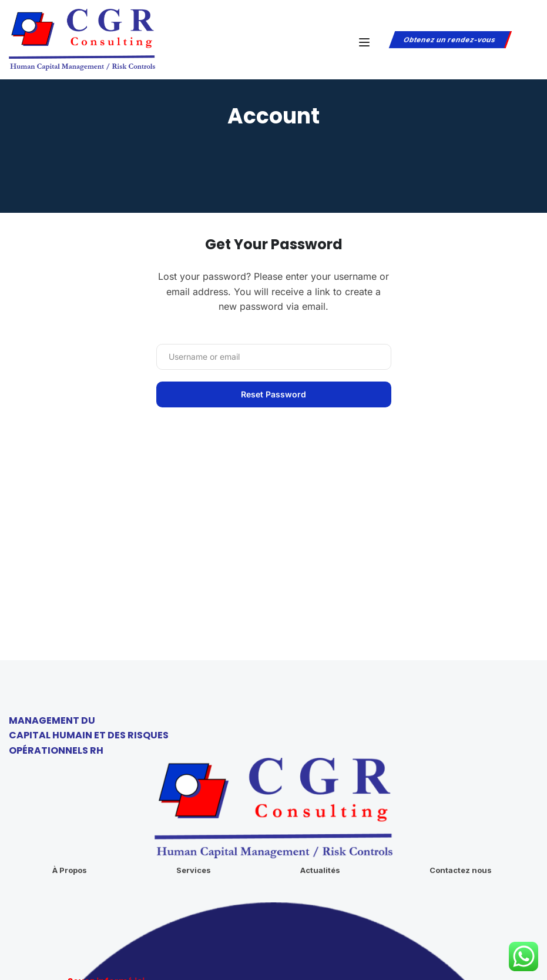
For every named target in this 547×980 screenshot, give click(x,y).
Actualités (320, 785)
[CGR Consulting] (82, 39)
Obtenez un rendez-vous (449, 40)
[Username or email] (274, 357)
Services (194, 785)
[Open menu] (366, 42)
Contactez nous (461, 785)
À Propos (70, 785)
